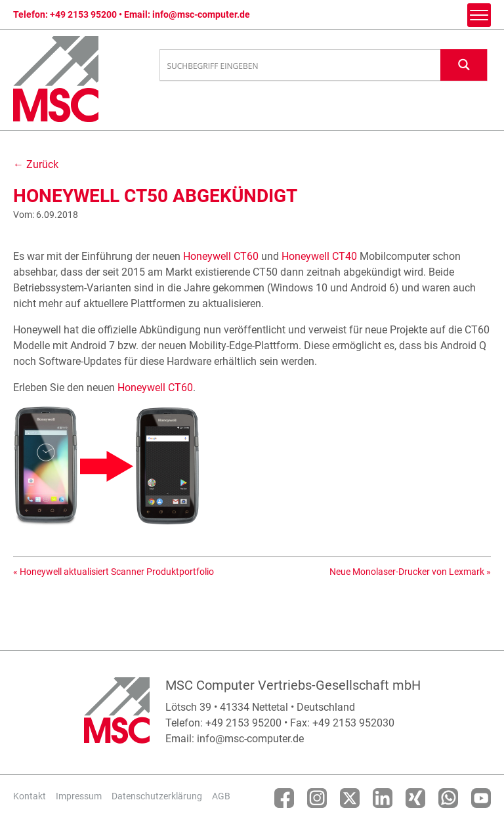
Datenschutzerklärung (157, 796)
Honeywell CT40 (319, 256)
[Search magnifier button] (464, 65)
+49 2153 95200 (83, 14)
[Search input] (301, 66)
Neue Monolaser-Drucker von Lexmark (407, 572)
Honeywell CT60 (221, 256)
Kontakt (30, 796)
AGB (221, 796)
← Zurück (36, 164)
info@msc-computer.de (201, 14)
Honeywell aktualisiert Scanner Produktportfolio (117, 572)
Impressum (79, 796)
